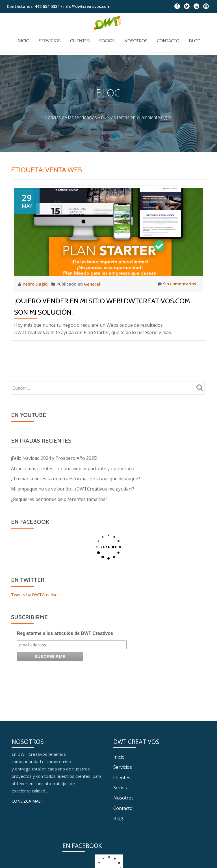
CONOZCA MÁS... (28, 857)
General (93, 284)
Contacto (160, 37)
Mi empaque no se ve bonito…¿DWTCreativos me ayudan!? (73, 489)
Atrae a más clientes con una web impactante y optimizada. (73, 468)
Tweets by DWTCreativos (36, 594)
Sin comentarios (177, 284)
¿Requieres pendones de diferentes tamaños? (59, 499)
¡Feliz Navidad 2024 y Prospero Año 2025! (54, 458)
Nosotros (132, 37)
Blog (183, 37)
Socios (107, 37)
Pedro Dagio (36, 284)
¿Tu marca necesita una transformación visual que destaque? (76, 478)
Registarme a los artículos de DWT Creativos (65, 633)
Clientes (84, 37)
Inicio (35, 37)
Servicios (58, 37)
